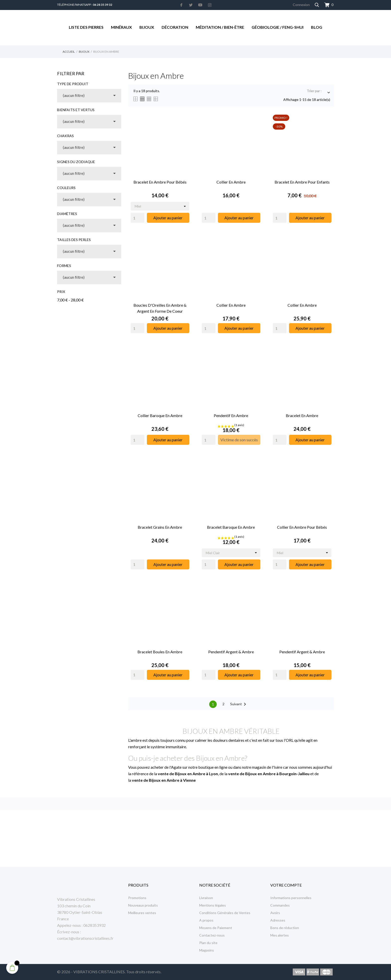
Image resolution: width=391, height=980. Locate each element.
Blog (317, 27)
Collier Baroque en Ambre (160, 415)
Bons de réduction (285, 928)
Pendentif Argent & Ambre (231, 652)
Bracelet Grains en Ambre (160, 527)
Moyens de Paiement (216, 928)
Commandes (280, 905)
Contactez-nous (212, 935)
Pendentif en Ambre (231, 415)
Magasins (207, 950)
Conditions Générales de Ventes (225, 913)
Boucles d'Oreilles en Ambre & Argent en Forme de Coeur (160, 308)
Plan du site (208, 943)
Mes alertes (280, 935)
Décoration (175, 27)
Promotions (137, 898)
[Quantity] (138, 218)
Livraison (206, 898)
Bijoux (147, 27)
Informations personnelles (291, 898)
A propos (206, 920)
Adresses (278, 920)
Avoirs (275, 913)
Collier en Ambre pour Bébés (302, 527)
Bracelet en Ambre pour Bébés (160, 182)
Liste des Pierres (86, 27)
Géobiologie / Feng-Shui (278, 27)
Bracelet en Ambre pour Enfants (302, 182)
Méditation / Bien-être (220, 27)
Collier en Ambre (231, 182)
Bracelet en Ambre (302, 415)
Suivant (239, 704)
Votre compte (286, 885)
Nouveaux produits (143, 905)
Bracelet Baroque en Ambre (231, 527)
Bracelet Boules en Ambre (160, 652)
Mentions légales (213, 905)
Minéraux (121, 27)
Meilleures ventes (142, 913)
